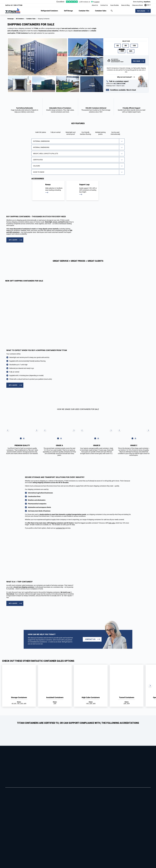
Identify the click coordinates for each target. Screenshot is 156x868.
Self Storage (68, 11)
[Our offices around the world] (148, 5)
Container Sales (101, 11)
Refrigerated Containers (49, 11)
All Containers (20, 19)
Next (150, 686)
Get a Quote (141, 11)
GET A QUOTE (13, 240)
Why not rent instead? (124, 77)
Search (112, 11)
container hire (60, 528)
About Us (95, 5)
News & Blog (125, 5)
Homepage (11, 19)
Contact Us (104, 5)
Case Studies (115, 5)
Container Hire (84, 11)
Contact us (90, 639)
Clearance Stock (137, 5)
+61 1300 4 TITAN (14, 5)
